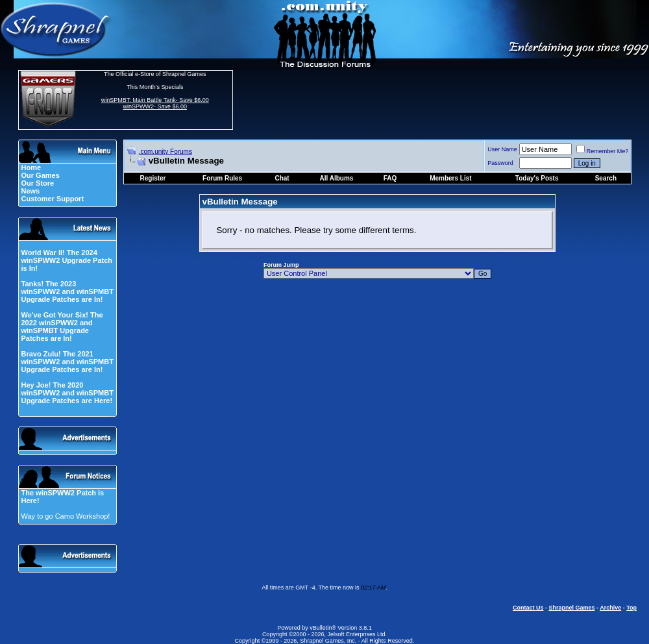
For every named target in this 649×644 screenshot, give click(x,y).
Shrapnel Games (571, 608)
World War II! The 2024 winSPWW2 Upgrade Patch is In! (67, 260)
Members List (450, 178)
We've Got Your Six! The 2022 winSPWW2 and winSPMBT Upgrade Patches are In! (62, 327)
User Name (502, 149)
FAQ (390, 178)
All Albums (337, 178)
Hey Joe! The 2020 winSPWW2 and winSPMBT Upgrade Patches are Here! (67, 393)
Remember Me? (603, 151)
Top (631, 608)
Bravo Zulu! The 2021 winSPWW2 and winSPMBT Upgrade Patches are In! (67, 362)
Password (500, 163)
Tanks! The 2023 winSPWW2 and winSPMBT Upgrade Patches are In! (67, 291)
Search (606, 178)
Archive (610, 608)
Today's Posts (537, 178)
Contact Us (528, 608)
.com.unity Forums (165, 152)
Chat (282, 178)
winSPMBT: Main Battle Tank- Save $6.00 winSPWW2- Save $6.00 (155, 103)
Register (153, 178)
